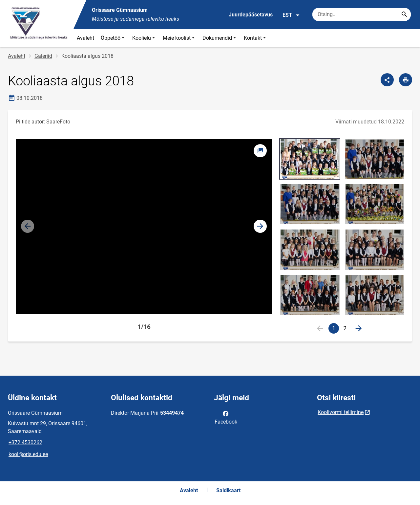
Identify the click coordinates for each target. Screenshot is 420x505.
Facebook (226, 417)
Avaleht (85, 38)
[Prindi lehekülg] (406, 80)
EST (291, 15)
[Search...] (404, 14)
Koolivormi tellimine (341, 412)
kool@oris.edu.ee (28, 454)
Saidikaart (228, 490)
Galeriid (43, 56)
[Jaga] (387, 80)
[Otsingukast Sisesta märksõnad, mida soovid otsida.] (362, 14)
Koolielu (144, 38)
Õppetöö (113, 38)
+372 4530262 (25, 442)
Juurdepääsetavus (251, 15)
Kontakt (255, 38)
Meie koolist (179, 38)
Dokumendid (220, 38)
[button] (260, 226)
